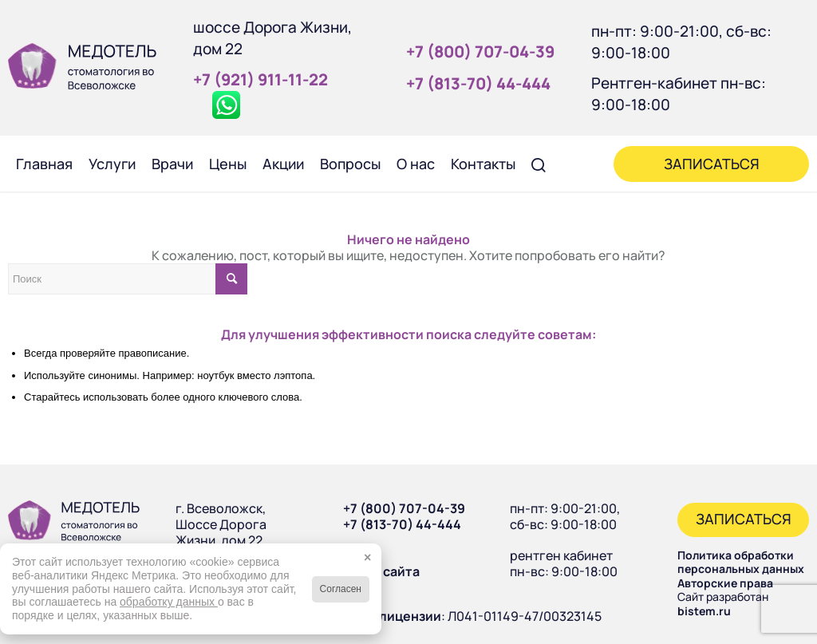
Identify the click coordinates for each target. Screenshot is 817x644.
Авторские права (725, 583)
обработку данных (169, 602)
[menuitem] (44, 164)
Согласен (341, 589)
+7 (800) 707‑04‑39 (480, 51)
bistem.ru (704, 611)
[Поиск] (539, 164)
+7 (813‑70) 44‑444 (478, 83)
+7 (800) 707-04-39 (404, 508)
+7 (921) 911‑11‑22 (260, 79)
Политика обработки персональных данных (741, 562)
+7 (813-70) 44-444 (402, 524)
